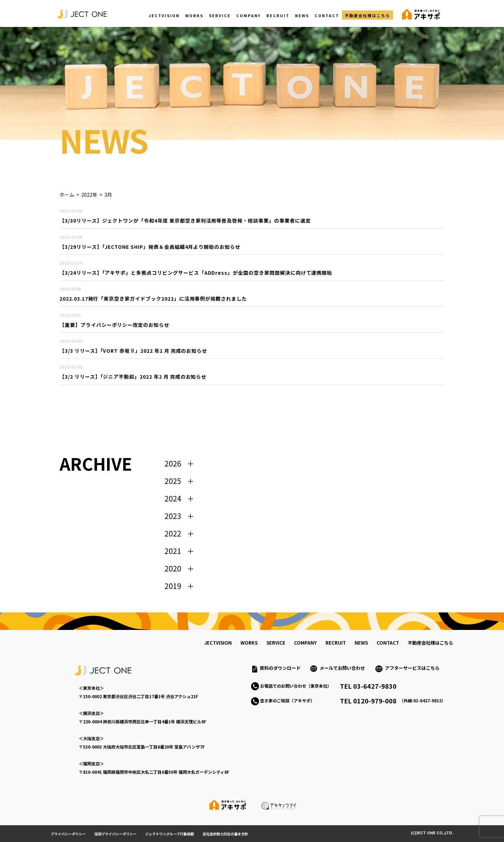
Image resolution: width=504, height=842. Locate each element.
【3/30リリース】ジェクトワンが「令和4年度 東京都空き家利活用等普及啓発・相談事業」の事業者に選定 (185, 220)
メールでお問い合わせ (345, 668)
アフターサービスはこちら (412, 668)
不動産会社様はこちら (367, 15)
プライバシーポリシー (68, 834)
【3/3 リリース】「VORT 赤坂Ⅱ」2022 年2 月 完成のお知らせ (133, 351)
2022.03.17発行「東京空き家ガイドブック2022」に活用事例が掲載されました (153, 299)
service (276, 643)
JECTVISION (164, 15)
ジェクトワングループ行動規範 (170, 834)
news (361, 643)
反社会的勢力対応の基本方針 (225, 834)
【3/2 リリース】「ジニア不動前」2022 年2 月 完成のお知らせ (133, 377)
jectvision (218, 643)
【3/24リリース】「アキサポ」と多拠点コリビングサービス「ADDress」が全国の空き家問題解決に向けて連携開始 (196, 273)
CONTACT (327, 15)
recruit (336, 643)
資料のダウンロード (280, 668)
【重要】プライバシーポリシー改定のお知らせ (114, 325)
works (249, 643)
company (305, 643)
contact (388, 643)
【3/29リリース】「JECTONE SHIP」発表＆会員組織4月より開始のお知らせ (150, 247)
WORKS (194, 15)
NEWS (302, 15)
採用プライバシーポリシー (115, 834)
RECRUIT (278, 15)
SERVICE (220, 15)
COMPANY (248, 15)
